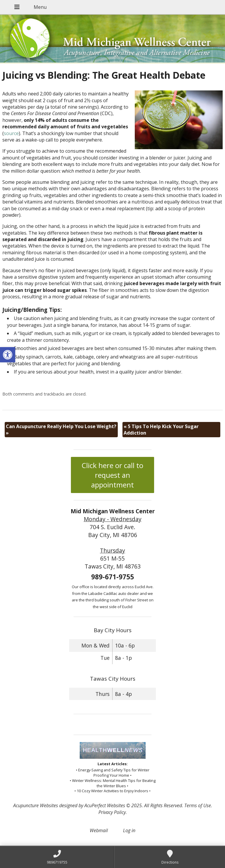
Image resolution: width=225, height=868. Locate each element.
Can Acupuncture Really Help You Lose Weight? (61, 430)
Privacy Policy (112, 812)
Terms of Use (198, 805)
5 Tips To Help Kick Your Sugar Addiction (161, 430)
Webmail (99, 830)
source (11, 133)
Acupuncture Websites (36, 805)
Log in (129, 830)
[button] (8, 355)
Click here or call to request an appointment (112, 475)
